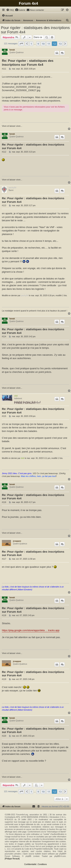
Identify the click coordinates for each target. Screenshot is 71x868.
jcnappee (17, 541)
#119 (4, 679)
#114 (4, 337)
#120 (4, 736)
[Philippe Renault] (12, 859)
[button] (21, 44)
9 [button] (38, 44)
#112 (4, 152)
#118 (4, 615)
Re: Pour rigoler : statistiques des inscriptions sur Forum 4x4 (28, 63)
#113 (4, 206)
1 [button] (31, 44)
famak (12, 50)
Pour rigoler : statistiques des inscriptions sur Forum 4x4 (35, 30)
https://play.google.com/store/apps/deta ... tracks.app (31, 630)
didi (16, 396)
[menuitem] (10, 10)
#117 (4, 559)
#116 (4, 502)
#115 (4, 416)
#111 (4, 69)
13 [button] (60, 44)
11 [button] (49, 44)
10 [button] (43, 44)
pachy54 (12, 188)
